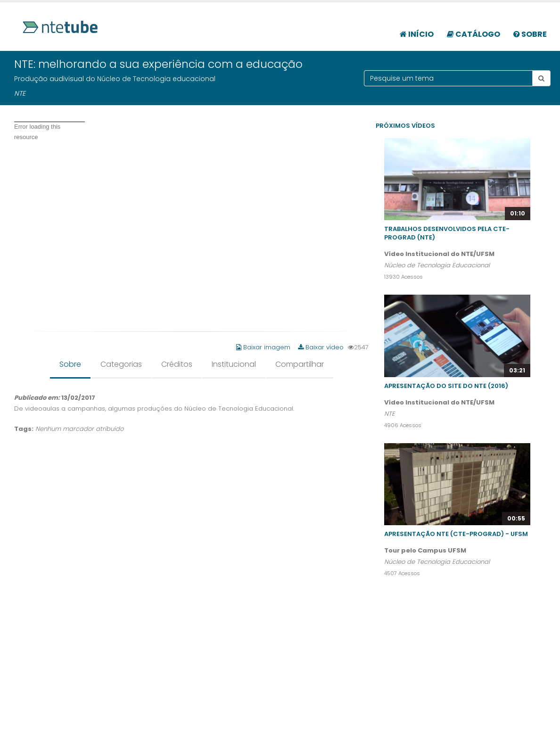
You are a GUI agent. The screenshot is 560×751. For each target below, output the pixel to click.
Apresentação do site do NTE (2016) (446, 386)
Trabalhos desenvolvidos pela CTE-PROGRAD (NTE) (447, 233)
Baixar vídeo (321, 347)
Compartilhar (300, 364)
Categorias (121, 364)
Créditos (177, 364)
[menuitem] (417, 29)
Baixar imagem (264, 347)
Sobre (530, 34)
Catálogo (474, 34)
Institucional (234, 364)
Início (417, 34)
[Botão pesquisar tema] (541, 78)
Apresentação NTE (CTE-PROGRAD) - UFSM (456, 534)
